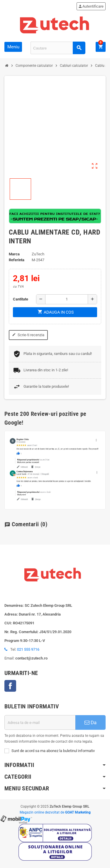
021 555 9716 (28, 649)
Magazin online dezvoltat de (55, 812)
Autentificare (91, 6)
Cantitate (21, 299)
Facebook (10, 686)
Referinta (17, 260)
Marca (14, 254)
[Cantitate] (67, 299)
